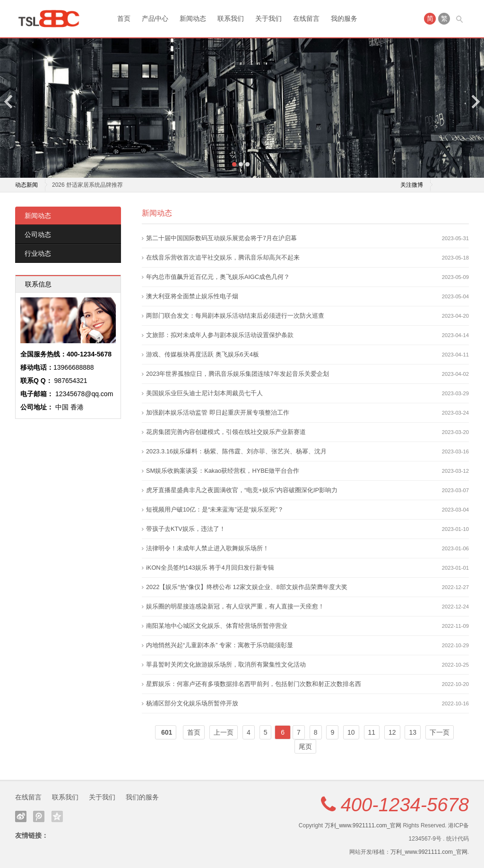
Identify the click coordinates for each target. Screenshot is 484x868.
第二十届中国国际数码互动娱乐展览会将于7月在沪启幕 (221, 238)
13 (413, 732)
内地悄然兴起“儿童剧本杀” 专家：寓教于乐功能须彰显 (220, 645)
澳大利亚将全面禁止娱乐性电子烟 (192, 296)
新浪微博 (21, 816)
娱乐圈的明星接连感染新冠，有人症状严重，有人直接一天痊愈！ (235, 606)
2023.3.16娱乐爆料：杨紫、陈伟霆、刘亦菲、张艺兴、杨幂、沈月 (236, 451)
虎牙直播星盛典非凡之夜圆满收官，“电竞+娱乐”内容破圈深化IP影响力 (242, 490)
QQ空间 (57, 816)
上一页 (224, 732)
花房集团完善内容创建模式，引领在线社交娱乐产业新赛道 (226, 432)
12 (392, 732)
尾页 (305, 746)
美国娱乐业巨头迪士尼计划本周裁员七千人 (204, 393)
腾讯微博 (39, 816)
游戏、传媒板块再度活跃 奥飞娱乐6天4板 (203, 354)
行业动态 (38, 253)
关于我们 (268, 18)
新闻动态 (193, 18)
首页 (124, 18)
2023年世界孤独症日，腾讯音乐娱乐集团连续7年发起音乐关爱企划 (238, 374)
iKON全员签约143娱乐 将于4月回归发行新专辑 (210, 568)
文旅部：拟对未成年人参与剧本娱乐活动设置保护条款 (220, 335)
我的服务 (344, 18)
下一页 (440, 732)
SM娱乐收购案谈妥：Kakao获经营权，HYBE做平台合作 (223, 471)
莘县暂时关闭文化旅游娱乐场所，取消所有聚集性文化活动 (226, 664)
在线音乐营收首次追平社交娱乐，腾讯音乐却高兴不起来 (223, 257)
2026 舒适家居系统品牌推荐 (87, 185)
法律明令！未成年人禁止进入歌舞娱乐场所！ (207, 548)
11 (372, 732)
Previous (9, 101)
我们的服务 (142, 797)
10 (351, 732)
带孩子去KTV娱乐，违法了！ (186, 529)
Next (475, 101)
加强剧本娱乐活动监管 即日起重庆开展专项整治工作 (218, 412)
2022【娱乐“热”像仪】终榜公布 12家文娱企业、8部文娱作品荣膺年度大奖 (247, 587)
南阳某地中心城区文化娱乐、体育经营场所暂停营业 (217, 626)
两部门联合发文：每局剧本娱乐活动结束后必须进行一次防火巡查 (235, 316)
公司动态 (38, 234)
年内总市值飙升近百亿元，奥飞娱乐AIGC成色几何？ (218, 277)
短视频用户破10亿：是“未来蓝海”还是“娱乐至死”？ (215, 509)
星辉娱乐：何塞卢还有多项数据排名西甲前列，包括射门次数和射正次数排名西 (254, 684)
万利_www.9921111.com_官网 (363, 825)
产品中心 (155, 18)
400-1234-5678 (405, 805)
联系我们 (231, 18)
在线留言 (306, 18)
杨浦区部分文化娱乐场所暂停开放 (192, 703)
